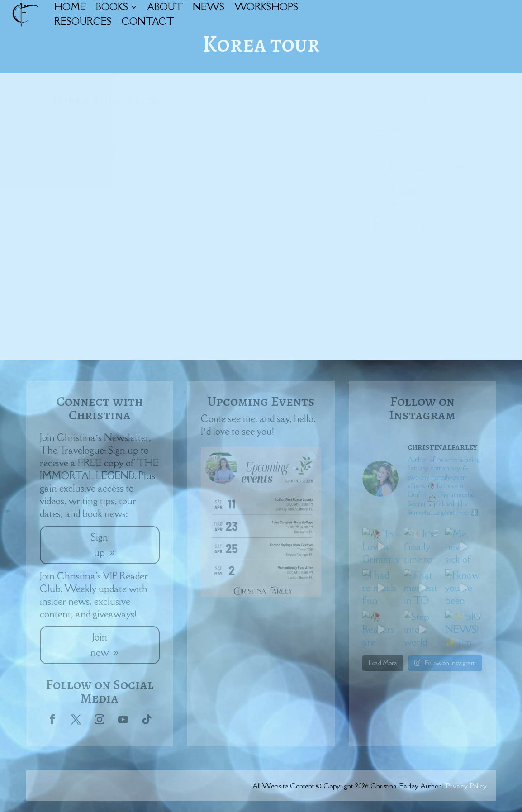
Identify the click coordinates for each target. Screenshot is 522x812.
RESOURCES (83, 21)
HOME (70, 7)
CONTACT (148, 21)
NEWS (209, 7)
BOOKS (112, 7)
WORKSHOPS (266, 7)
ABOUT (165, 7)
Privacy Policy (466, 786)
